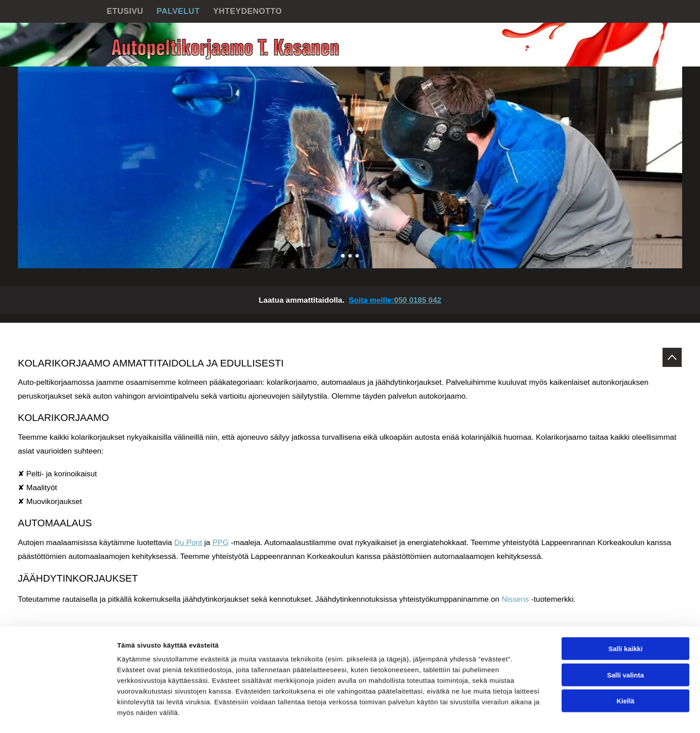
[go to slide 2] (350, 256)
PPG (221, 542)
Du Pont (188, 542)
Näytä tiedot (477, 715)
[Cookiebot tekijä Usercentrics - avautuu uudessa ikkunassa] (58, 716)
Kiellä (625, 675)
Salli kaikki (626, 623)
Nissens (515, 599)
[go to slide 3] (357, 256)
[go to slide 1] (343, 256)
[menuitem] (125, 11)
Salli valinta (626, 649)
